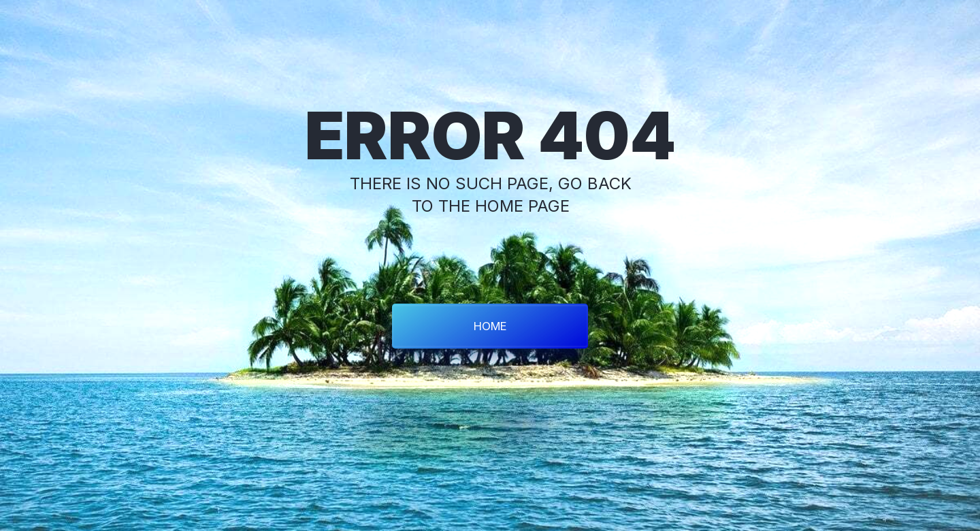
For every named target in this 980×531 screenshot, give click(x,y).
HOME (490, 326)
